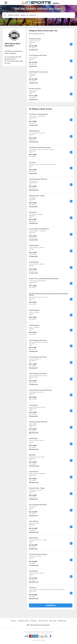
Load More (51, 605)
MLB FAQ (62, 621)
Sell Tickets (43, 621)
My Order (53, 621)
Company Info (23, 621)
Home (13, 621)
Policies (34, 621)
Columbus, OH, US (37, 34)
